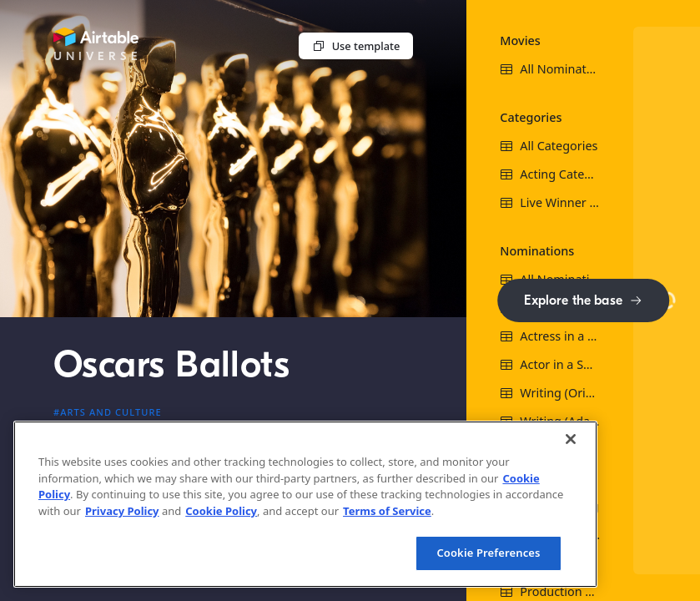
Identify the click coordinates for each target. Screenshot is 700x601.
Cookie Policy (221, 511)
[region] (305, 504)
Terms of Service (387, 511)
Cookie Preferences (488, 553)
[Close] (571, 439)
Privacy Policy (122, 511)
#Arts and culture (108, 412)
